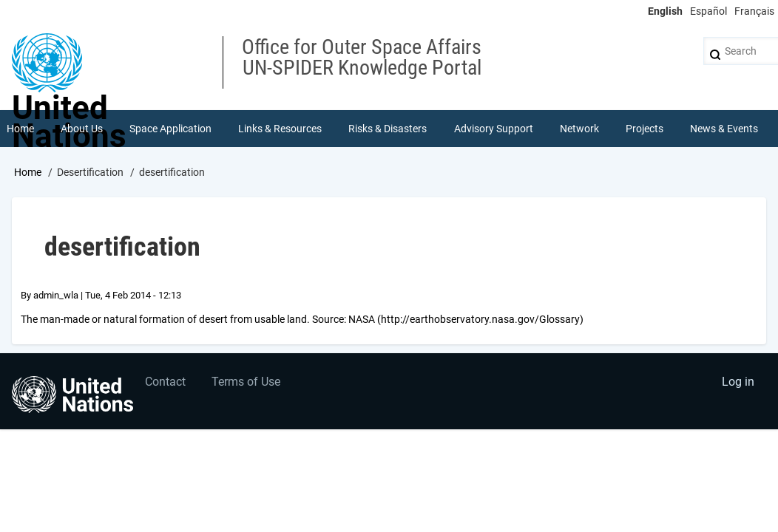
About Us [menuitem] (82, 129)
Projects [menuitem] (645, 129)
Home (28, 172)
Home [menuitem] (20, 129)
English (665, 11)
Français (754, 11)
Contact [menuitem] (165, 382)
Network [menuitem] (579, 129)
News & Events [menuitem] (724, 129)
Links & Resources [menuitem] (280, 129)
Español (708, 11)
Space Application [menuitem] (170, 129)
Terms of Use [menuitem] (246, 382)
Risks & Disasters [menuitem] (388, 129)
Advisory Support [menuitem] (494, 129)
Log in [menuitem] (738, 382)
